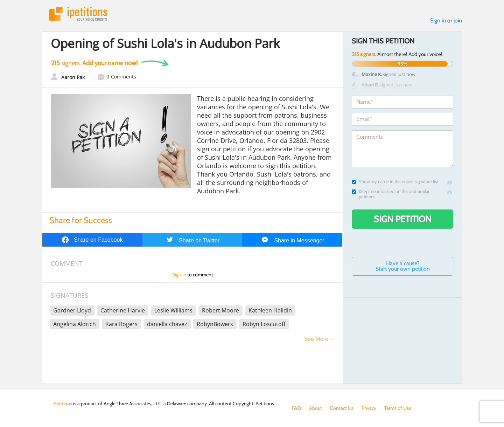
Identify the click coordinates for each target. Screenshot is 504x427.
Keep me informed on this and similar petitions (391, 194)
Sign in (438, 20)
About (316, 408)
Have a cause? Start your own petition (403, 266)
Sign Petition (403, 219)
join (458, 20)
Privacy (369, 408)
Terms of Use (398, 408)
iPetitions (78, 14)
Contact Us (342, 408)
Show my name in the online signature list (395, 182)
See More (316, 339)
